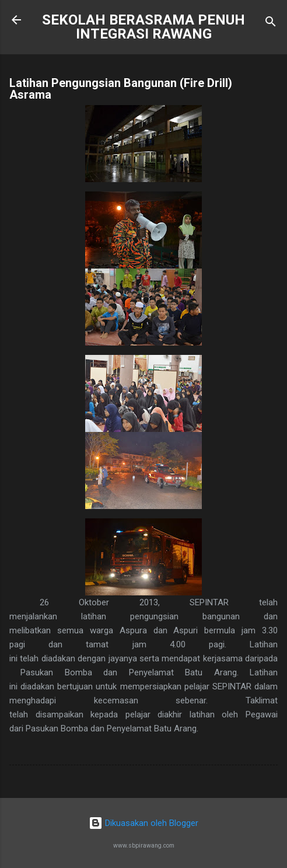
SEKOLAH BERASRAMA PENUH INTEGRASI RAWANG (143, 27)
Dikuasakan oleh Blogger (143, 823)
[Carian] (271, 24)
